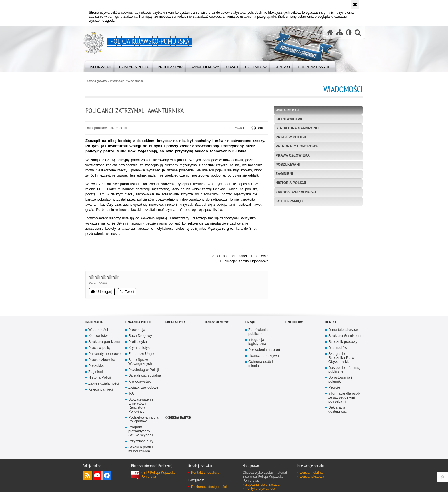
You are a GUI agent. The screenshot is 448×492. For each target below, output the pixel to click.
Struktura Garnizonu (344, 336)
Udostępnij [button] (102, 292)
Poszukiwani (288, 165)
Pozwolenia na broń (264, 350)
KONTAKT (332, 322)
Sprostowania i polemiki (340, 380)
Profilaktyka (138, 342)
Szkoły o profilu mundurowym (141, 449)
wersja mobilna (311, 473)
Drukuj (259, 128)
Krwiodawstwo (140, 382)
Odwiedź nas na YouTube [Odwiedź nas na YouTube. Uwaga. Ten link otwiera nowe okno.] (97, 475)
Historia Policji (291, 183)
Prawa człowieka (293, 155)
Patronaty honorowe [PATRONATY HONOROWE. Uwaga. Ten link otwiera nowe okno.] (297, 146)
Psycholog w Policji (144, 370)
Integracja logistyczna (257, 342)
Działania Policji (138, 322)
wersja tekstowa (312, 477)
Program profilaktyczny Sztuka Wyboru (141, 431)
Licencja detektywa (264, 356)
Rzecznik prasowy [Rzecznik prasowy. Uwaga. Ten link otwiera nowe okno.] (343, 342)
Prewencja (137, 330)
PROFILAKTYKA (176, 322)
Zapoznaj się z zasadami (264, 485)
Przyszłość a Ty (141, 441)
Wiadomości (136, 81)
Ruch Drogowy (140, 336)
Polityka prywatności (261, 489)
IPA (131, 394)
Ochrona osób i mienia (261, 364)
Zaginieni (284, 174)
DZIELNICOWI (294, 322)
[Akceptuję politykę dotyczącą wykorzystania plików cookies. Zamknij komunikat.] (355, 5)
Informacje (117, 81)
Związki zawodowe (143, 388)
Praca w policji (291, 137)
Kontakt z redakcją (205, 473)
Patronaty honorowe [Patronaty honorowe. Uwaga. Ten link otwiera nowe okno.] (104, 354)
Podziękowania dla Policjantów (143, 420)
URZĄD (250, 322)
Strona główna (97, 81)
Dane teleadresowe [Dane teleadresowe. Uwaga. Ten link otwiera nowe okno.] (344, 330)
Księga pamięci (290, 201)
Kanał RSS (87, 475)
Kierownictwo (290, 119)
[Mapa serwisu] (339, 32)
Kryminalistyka (140, 348)
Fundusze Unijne (142, 354)
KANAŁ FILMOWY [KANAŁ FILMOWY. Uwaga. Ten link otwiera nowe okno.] (217, 322)
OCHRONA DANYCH (178, 418)
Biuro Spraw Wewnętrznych (140, 362)
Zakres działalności (296, 192)
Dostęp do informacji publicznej (345, 370)
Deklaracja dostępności (338, 410)
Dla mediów (338, 348)
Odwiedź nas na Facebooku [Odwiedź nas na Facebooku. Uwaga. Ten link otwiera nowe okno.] (107, 475)
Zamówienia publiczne (258, 332)
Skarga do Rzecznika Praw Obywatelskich (341, 358)
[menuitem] (101, 66)
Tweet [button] (127, 292)
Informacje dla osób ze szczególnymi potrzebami (344, 398)
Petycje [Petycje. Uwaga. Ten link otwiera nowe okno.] (334, 388)
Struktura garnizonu (297, 128)
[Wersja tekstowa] (349, 32)
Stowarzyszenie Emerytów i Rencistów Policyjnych (141, 406)
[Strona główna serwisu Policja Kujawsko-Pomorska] (330, 32)
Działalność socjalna (145, 376)
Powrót (236, 128)
